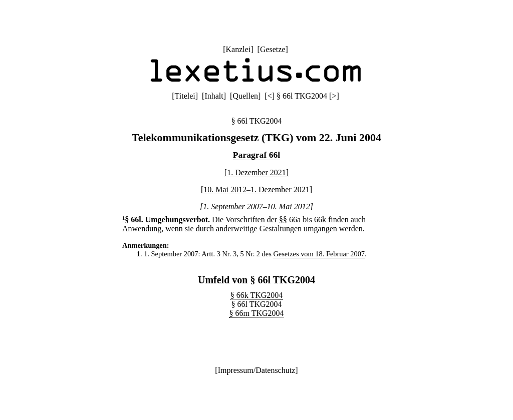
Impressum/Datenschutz (257, 370)
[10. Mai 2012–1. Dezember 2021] (256, 189)
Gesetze (273, 49)
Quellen (245, 96)
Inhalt (214, 96)
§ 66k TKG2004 (257, 295)
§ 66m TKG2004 (256, 313)
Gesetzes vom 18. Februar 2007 (319, 254)
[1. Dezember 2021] (256, 172)
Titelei (185, 96)
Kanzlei (238, 49)
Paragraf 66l (256, 155)
